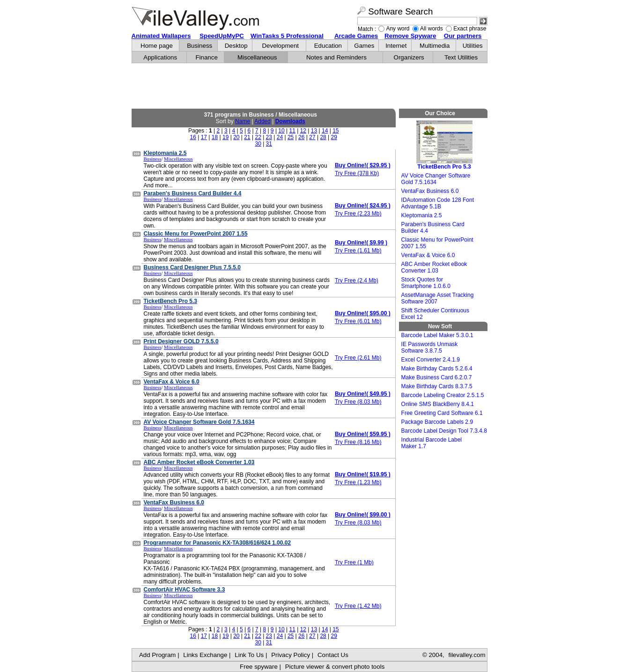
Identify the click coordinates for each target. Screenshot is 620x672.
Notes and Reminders (336, 57)
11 (292, 131)
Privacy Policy (291, 655)
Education (328, 46)
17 (204, 137)
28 (323, 137)
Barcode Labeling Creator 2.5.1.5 (443, 395)
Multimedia (435, 46)
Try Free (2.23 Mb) (358, 214)
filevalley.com (467, 655)
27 (312, 137)
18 (215, 137)
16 (193, 137)
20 (236, 137)
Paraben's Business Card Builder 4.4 (433, 228)
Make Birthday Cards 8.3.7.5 (437, 386)
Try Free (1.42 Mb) (358, 606)
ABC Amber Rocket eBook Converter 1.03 (434, 267)
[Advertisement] (310, 86)
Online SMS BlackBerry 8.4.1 (438, 404)
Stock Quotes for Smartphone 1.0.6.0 (426, 283)
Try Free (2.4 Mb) (357, 281)
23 (269, 137)
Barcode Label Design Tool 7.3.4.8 (444, 431)
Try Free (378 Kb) (357, 173)
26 (301, 137)
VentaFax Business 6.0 (430, 191)
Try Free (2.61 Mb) (358, 358)
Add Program (158, 655)
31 (269, 144)
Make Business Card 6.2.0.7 (437, 377)
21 (247, 137)
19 (225, 137)
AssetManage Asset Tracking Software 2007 (438, 298)
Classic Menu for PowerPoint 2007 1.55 (437, 243)
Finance (206, 57)
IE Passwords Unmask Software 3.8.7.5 (430, 347)
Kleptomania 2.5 (422, 215)
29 (334, 137)
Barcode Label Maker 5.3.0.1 (437, 335)
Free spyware (259, 667)
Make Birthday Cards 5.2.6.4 (437, 369)
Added (262, 121)
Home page (157, 46)
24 (280, 137)
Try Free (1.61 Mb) (358, 251)
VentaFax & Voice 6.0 (428, 255)
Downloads (290, 121)
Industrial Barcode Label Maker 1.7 (432, 443)
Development (280, 46)
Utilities (473, 46)
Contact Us (333, 655)
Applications (160, 57)
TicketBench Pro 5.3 (444, 145)
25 (291, 137)
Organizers (409, 57)
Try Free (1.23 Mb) (358, 482)
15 (336, 131)
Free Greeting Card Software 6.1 (442, 413)
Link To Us (249, 655)
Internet (396, 46)
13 (314, 131)
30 (258, 144)
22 (258, 137)
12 (303, 131)
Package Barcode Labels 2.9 (437, 422)
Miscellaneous (257, 57)
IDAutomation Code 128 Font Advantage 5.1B (438, 203)
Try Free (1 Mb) (354, 562)
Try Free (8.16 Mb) (358, 442)
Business (199, 46)
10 (281, 131)
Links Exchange (205, 655)
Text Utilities (461, 57)
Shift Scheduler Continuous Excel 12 (435, 314)
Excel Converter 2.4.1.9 (431, 360)
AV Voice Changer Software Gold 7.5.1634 (436, 179)
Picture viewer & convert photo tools (335, 667)
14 (325, 131)
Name (243, 121)
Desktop (236, 46)
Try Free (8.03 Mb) (358, 402)
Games (364, 46)
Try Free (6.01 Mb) (358, 321)
